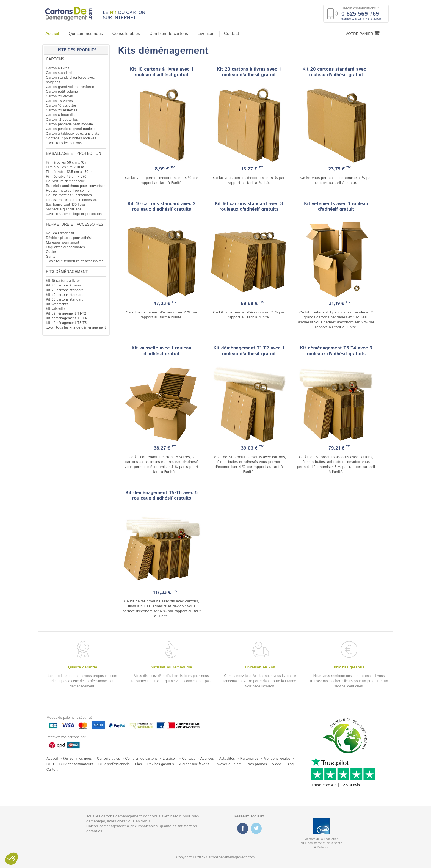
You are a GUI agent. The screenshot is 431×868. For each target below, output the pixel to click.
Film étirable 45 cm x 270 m (68, 177)
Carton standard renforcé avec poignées (70, 80)
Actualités (227, 759)
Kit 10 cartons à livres (63, 281)
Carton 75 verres (59, 101)
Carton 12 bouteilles (62, 120)
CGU (50, 764)
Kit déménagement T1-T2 (66, 314)
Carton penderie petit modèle (69, 124)
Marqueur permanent (63, 243)
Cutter (51, 252)
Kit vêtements (57, 304)
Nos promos (257, 764)
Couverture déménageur (65, 181)
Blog (290, 764)
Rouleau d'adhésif (60, 233)
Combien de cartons (169, 34)
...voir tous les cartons (64, 143)
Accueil (52, 34)
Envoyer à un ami (228, 764)
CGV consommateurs (76, 764)
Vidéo (277, 764)
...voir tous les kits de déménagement (76, 328)
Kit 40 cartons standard (65, 295)
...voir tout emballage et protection (74, 214)
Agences (207, 759)
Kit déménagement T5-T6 (66, 323)
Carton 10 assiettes (61, 106)
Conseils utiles (126, 34)
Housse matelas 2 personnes (69, 195)
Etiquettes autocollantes (65, 247)
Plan (138, 764)
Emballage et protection (74, 154)
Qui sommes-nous (86, 34)
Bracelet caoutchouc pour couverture (76, 186)
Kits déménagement (67, 272)
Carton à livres (58, 68)
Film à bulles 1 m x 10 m (65, 167)
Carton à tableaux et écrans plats (73, 134)
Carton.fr (54, 770)
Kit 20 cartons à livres (63, 286)
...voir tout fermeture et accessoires (75, 261)
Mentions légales (277, 759)
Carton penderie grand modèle (70, 129)
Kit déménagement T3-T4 (66, 318)
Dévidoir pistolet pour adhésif (69, 238)
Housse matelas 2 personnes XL (71, 200)
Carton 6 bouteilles (61, 115)
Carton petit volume (62, 92)
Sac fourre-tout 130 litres (66, 205)
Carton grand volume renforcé (70, 87)
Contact (232, 34)
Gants (51, 257)
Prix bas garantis (161, 764)
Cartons (55, 59)
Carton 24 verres (59, 96)
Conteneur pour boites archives (71, 138)
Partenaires (249, 759)
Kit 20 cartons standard (65, 290)
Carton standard (59, 73)
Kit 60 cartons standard (65, 300)
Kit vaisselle (55, 309)
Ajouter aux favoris (194, 764)
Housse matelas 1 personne (68, 191)
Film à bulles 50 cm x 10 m (67, 163)
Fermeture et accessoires (74, 225)
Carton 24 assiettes (61, 110)
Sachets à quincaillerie (64, 209)
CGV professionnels (114, 764)
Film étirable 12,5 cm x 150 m (69, 172)
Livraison (206, 34)
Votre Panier (363, 33)
